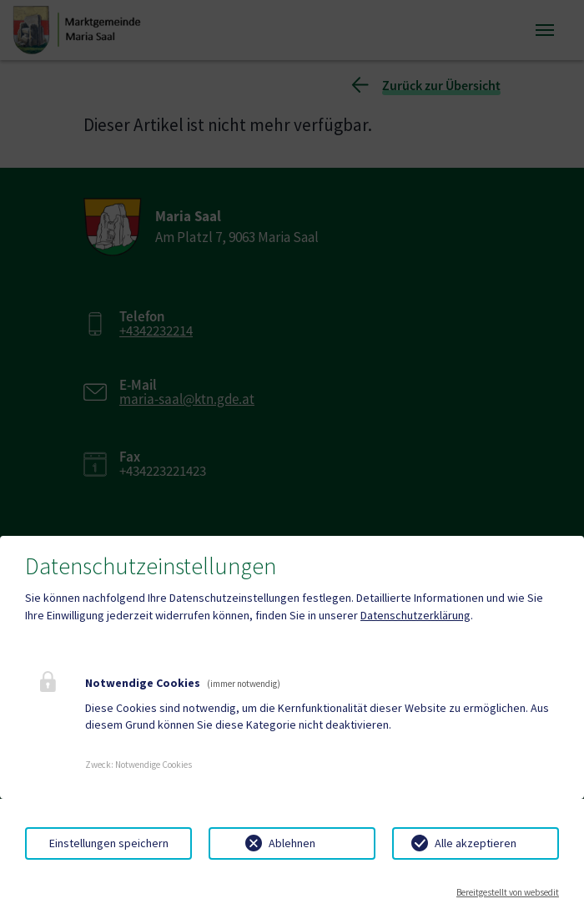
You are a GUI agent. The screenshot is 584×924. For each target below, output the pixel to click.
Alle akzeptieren (476, 843)
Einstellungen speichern (109, 843)
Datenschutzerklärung (415, 615)
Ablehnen (292, 843)
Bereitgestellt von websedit (508, 892)
